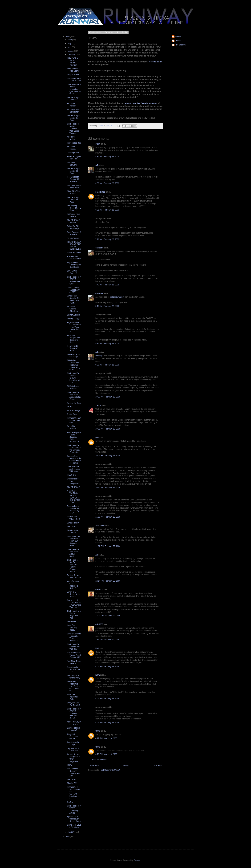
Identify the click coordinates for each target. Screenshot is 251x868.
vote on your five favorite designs (140, 103)
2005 (68, 837)
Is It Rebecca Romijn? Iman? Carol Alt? (73, 772)
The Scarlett (180, 45)
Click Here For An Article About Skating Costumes (74, 396)
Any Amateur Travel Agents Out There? (74, 265)
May (70, 44)
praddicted (100, 192)
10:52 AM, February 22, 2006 (108, 455)
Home (126, 765)
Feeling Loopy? (74, 319)
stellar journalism (117, 297)
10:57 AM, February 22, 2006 (108, 488)
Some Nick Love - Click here (74, 826)
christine (99, 248)
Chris (98, 731)
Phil (97, 438)
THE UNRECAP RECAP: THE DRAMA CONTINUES (74, 245)
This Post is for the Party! (73, 356)
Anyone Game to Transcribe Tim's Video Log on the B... (74, 327)
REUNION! (72, 475)
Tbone (98, 406)
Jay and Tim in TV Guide (73, 750)
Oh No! (70, 802)
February (72, 55)
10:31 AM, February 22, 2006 (108, 429)
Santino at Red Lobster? (73, 729)
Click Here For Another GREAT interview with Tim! (74, 378)
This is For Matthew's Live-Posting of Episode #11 (74, 686)
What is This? (73, 523)
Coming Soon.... (74, 153)
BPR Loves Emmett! (72, 272)
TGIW (70, 407)
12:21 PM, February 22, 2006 (108, 616)
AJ (97, 165)
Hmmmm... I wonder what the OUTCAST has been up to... (74, 793)
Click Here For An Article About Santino (73, 553)
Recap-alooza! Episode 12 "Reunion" (73, 179)
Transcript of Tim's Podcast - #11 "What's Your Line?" (74, 604)
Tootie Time (72, 414)
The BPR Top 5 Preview (74, 221)
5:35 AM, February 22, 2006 (107, 157)
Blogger (137, 860)
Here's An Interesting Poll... (73, 697)
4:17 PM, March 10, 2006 (106, 738)
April (70, 47)
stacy (98, 144)
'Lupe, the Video (74, 253)
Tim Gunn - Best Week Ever (74, 187)
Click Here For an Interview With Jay (73, 647)
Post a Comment (99, 760)
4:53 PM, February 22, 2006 (107, 698)
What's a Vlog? (73, 410)
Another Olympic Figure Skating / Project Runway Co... (74, 437)
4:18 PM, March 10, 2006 (106, 754)
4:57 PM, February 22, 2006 (107, 722)
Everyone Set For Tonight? (74, 704)
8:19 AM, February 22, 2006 (107, 306)
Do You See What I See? (74, 518)
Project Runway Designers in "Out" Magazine (74, 758)
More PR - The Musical (73, 192)
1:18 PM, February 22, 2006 (107, 640)
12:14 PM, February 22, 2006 (108, 581)
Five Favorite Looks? (73, 531)
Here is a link (156, 62)
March (71, 51)
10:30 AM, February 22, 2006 (108, 397)
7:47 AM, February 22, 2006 (107, 285)
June (70, 40)
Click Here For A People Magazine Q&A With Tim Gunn (74, 89)
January (71, 832)
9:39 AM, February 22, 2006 (107, 365)
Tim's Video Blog (74, 143)
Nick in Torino (73, 238)
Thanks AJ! (72, 783)
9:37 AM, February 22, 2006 (107, 344)
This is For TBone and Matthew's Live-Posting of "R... (74, 365)
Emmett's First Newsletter (73, 111)
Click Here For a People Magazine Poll (74, 614)
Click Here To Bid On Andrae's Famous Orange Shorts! (73, 566)
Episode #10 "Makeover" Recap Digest (74, 819)
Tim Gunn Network (72, 164)
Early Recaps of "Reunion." (74, 233)
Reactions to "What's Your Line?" (74, 669)
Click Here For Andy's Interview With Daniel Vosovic (73, 129)
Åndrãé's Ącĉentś (72, 138)
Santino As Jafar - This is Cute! (74, 80)
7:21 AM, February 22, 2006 (107, 239)
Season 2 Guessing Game (72, 736)
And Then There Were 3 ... (74, 662)
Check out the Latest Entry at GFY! (73, 290)
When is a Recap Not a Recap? (74, 594)
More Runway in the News (74, 723)
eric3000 (99, 590)
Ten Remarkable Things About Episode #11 (74, 655)
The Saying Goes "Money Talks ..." (74, 208)
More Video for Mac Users (73, 70)
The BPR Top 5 (74, 487)
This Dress (72, 622)
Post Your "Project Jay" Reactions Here (74, 339)
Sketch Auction (73, 315)
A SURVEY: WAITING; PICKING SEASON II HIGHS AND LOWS (74, 497)
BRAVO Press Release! (73, 387)
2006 (68, 37)
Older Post (157, 765)
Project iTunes (73, 75)
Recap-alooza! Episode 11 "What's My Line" (73, 510)
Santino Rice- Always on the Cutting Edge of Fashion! (74, 460)
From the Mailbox (72, 105)
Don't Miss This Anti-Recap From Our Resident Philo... (74, 541)
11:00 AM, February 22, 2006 (108, 517)
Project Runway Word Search (74, 576)
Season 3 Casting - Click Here (73, 309)
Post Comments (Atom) (110, 770)
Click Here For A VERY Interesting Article (74, 809)
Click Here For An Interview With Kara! (74, 469)
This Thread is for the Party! (74, 677)
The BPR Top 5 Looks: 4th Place (74, 171)
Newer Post (94, 765)
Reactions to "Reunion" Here (73, 348)
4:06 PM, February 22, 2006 (107, 666)
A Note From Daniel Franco (74, 258)
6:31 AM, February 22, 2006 (107, 210)
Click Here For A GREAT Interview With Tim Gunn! (74, 714)
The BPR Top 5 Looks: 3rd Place (74, 118)
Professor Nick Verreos (73, 215)
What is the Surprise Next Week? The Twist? (74, 299)
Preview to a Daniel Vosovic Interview (72, 61)
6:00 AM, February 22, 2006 (107, 183)
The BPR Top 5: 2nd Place (74, 99)
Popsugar (99, 356)
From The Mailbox (72, 148)
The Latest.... (73, 527)
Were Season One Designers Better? (73, 585)
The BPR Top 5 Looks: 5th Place (74, 200)
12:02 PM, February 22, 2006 (108, 546)
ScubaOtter (101, 526)
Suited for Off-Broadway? (73, 227)
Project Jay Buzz (74, 403)
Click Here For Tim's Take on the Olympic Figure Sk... (74, 449)
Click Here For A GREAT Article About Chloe (74, 280)
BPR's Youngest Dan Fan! (74, 158)
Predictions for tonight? (73, 743)
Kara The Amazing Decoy (72, 628)
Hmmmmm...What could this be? (74, 420)
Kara (98, 675)
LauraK (178, 37)
